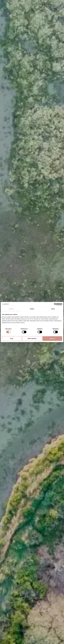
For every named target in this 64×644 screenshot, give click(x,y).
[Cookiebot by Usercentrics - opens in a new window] (55, 304)
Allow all (52, 338)
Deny (12, 338)
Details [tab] (32, 309)
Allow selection (32, 338)
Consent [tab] (11, 309)
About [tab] (53, 309)
